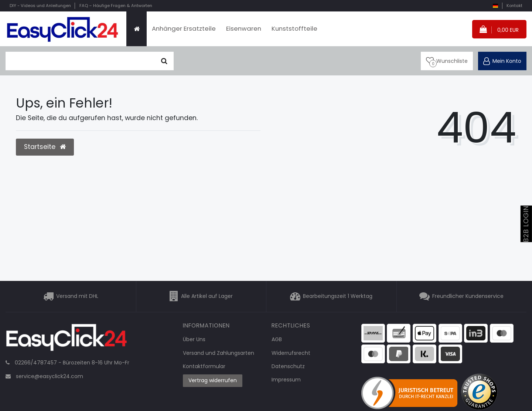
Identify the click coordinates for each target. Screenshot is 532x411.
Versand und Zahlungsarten (219, 353)
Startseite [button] (45, 147)
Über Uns (194, 339)
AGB (277, 339)
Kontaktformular (204, 366)
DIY (40, 6)
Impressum (286, 380)
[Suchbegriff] (80, 61)
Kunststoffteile (294, 28)
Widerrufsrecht (291, 353)
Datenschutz (288, 366)
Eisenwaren (244, 28)
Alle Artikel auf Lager (207, 296)
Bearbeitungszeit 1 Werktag (338, 296)
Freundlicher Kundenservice (468, 296)
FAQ (116, 6)
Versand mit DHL (77, 296)
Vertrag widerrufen (213, 380)
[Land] (495, 6)
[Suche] (164, 61)
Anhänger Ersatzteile (184, 28)
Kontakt (514, 6)
